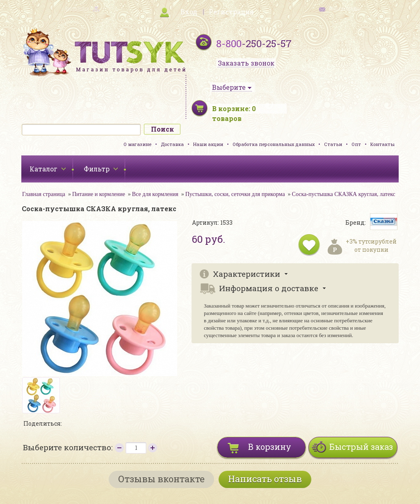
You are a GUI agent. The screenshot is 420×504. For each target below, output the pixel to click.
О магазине (137, 144)
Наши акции (208, 144)
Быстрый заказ (361, 447)
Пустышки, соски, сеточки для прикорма (235, 194)
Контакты (382, 144)
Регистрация (231, 12)
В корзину (270, 447)
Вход (189, 12)
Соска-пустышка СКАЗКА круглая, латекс (344, 194)
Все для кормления (155, 194)
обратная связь (345, 8)
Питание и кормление (99, 194)
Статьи (333, 144)
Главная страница (44, 194)
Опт (356, 144)
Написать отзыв (265, 479)
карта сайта (77, 8)
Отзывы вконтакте (161, 479)
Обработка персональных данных (274, 144)
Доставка (172, 144)
